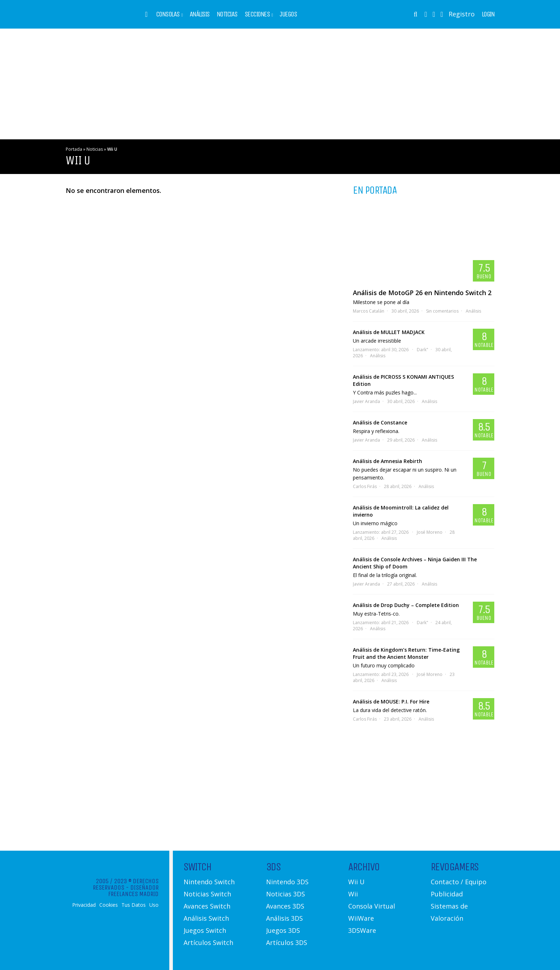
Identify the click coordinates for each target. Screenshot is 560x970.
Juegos (288, 14)
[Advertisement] (280, 84)
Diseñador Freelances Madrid (133, 891)
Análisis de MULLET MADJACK (389, 332)
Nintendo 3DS (287, 882)
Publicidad (447, 894)
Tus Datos (134, 905)
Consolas (168, 14)
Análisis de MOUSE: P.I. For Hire (391, 702)
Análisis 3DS (284, 918)
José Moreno (430, 532)
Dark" (422, 350)
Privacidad (84, 905)
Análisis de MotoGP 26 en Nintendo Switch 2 (422, 293)
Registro (462, 14)
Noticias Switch (207, 894)
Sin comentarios (442, 311)
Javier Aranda (366, 401)
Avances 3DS (285, 906)
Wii (353, 894)
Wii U (356, 882)
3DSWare (362, 930)
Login (488, 14)
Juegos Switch (205, 930)
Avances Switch (207, 906)
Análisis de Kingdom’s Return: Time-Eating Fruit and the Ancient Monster (406, 653)
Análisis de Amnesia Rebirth (387, 461)
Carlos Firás (365, 486)
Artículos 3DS (287, 942)
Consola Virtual (372, 906)
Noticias (227, 14)
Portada (74, 149)
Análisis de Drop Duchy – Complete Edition (406, 605)
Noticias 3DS (286, 894)
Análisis (200, 14)
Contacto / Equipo (459, 882)
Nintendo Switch (209, 882)
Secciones (257, 14)
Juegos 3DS (283, 930)
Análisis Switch (206, 918)
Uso (154, 905)
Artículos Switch (208, 942)
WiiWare (361, 918)
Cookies (109, 905)
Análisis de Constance (380, 422)
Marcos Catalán (369, 311)
